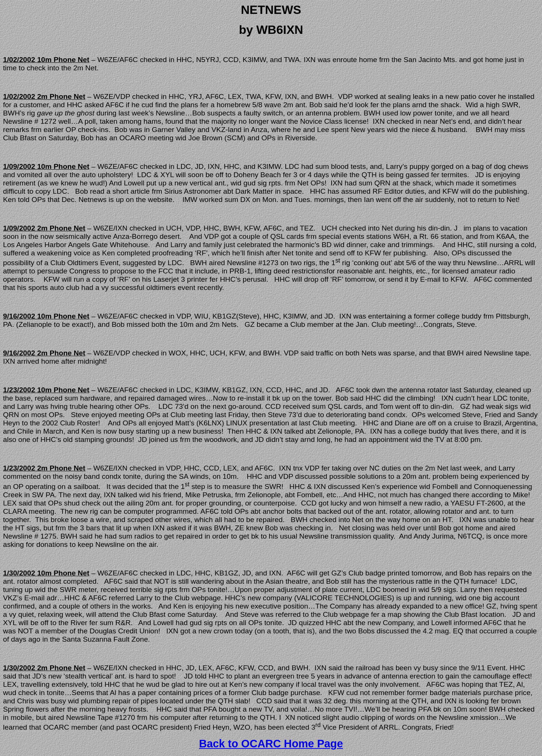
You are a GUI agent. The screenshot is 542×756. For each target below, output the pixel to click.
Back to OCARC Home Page (271, 744)
